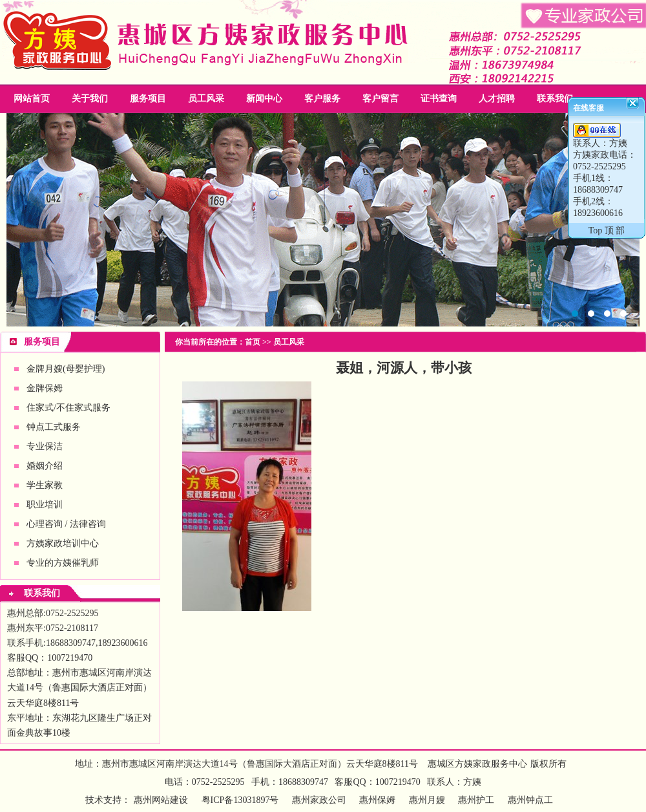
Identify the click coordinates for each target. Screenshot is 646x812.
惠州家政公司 (323, 220)
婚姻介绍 (45, 466)
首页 (253, 342)
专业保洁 (45, 446)
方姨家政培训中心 (63, 543)
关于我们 (90, 99)
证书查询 (439, 99)
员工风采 (206, 99)
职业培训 (45, 505)
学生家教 (45, 485)
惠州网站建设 (161, 800)
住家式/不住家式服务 (68, 408)
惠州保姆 (377, 800)
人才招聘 (497, 99)
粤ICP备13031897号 (239, 800)
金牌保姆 (45, 388)
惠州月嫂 (427, 800)
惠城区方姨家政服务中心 (477, 764)
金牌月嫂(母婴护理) (66, 369)
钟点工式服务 (54, 427)
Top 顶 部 (607, 230)
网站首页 (32, 99)
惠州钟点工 (530, 800)
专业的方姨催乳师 (63, 563)
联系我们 (555, 99)
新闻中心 (264, 99)
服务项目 (148, 99)
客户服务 (322, 99)
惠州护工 (476, 800)
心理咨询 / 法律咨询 (66, 524)
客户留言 (380, 99)
